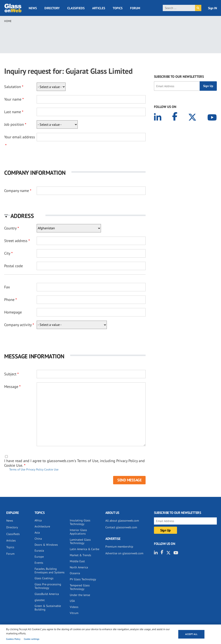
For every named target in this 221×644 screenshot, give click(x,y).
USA (72, 601)
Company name (17, 191)
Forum (135, 8)
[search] (179, 8)
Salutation (13, 87)
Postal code (14, 266)
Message (11, 387)
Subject (10, 374)
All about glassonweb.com (122, 521)
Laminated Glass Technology (80, 541)
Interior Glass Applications (78, 532)
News (33, 8)
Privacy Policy (35, 469)
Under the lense (80, 595)
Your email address (20, 137)
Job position (14, 124)
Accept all (191, 634)
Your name (13, 99)
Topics (118, 8)
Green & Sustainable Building (48, 608)
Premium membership (119, 547)
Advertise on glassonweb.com (124, 553)
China (38, 539)
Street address (16, 241)
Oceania (75, 573)
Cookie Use (51, 469)
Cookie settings (32, 639)
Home (8, 21)
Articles (99, 8)
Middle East (77, 561)
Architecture (42, 526)
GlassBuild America (47, 594)
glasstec (40, 600)
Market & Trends (80, 555)
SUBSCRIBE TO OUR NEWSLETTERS (179, 76)
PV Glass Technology (83, 579)
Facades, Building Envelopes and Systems (50, 571)
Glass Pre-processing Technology (48, 586)
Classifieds (76, 8)
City (7, 253)
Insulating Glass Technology (80, 522)
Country (10, 228)
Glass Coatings (44, 578)
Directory (52, 8)
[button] (75, 216)
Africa (38, 520)
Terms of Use (17, 469)
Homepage (13, 312)
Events (39, 563)
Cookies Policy (13, 639)
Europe (39, 557)
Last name (13, 112)
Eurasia (39, 551)
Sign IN (213, 8)
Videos (74, 607)
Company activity (18, 325)
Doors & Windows (46, 545)
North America (79, 567)
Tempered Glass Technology (80, 587)
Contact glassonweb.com (121, 527)
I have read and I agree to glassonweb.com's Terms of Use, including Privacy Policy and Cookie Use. (74, 463)
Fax (7, 287)
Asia (37, 533)
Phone (9, 300)
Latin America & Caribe (85, 549)
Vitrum (74, 613)
